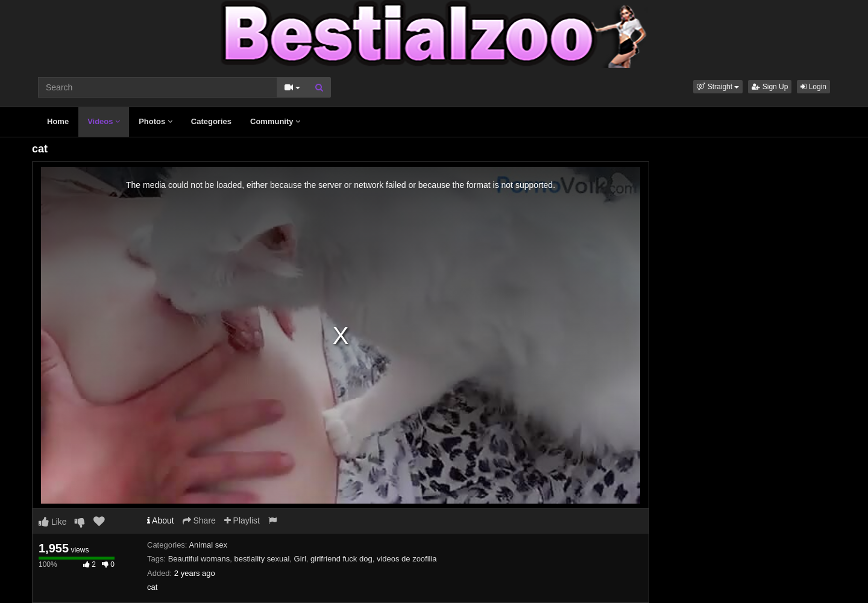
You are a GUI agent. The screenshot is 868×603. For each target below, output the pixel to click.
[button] (718, 87)
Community (275, 121)
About (161, 520)
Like (53, 522)
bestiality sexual (262, 559)
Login (813, 87)
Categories (211, 121)
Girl (300, 559)
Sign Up (770, 87)
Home (58, 121)
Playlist (242, 520)
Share (199, 520)
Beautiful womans (199, 559)
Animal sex (208, 545)
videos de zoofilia (407, 559)
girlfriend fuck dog (341, 559)
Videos (104, 121)
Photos (156, 121)
